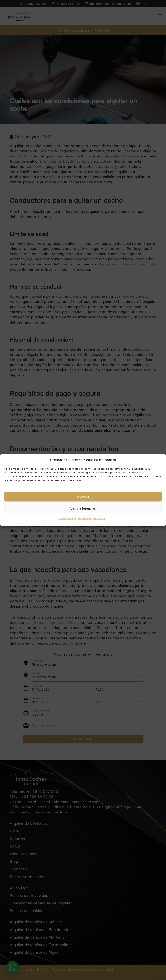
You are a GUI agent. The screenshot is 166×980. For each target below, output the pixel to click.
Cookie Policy (67, 518)
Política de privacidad (92, 518)
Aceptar (83, 496)
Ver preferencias (83, 508)
